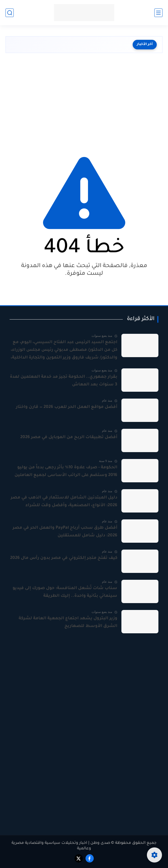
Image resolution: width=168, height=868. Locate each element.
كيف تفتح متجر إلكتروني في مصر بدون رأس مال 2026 (64, 558)
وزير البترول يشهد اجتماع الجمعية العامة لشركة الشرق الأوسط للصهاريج (68, 622)
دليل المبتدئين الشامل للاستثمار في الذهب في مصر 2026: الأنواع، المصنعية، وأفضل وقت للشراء (64, 502)
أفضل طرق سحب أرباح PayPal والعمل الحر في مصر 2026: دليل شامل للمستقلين (65, 532)
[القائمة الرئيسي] (158, 13)
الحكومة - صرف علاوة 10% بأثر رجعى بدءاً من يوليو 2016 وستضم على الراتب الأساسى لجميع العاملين (66, 471)
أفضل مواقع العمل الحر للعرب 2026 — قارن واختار (67, 407)
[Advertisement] (84, 102)
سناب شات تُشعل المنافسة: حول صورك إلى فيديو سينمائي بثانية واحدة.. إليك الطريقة (65, 592)
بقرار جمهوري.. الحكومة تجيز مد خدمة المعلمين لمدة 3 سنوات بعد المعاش (64, 381)
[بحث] (10, 13)
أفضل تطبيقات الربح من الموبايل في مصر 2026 (69, 437)
